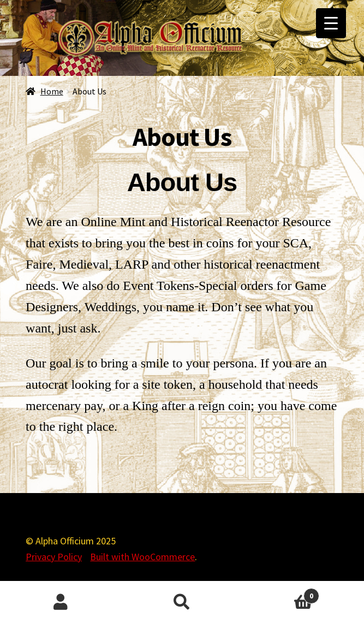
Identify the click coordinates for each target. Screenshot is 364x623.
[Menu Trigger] (331, 23)
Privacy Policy (54, 557)
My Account (61, 602)
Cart (281, 594)
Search (182, 602)
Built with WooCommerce (142, 557)
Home (52, 91)
